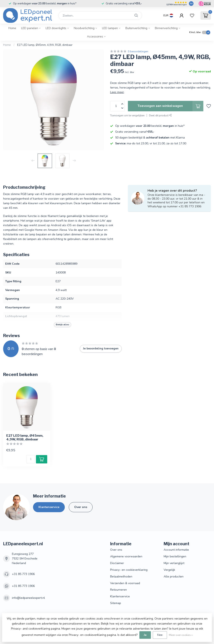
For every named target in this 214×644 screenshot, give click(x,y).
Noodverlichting (84, 28)
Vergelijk (169, 570)
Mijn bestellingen (175, 556)
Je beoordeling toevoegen (101, 349)
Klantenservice (49, 507)
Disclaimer (117, 563)
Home (12, 28)
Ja (145, 635)
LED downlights (56, 28)
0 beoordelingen (138, 51)
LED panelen (30, 28)
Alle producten (174, 577)
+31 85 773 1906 (23, 574)
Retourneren (118, 590)
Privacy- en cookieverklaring (129, 570)
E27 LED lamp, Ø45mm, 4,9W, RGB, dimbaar (45, 45)
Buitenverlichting (136, 28)
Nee (160, 635)
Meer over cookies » (181, 635)
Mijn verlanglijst (174, 563)
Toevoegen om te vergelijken (127, 115)
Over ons (81, 507)
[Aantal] (31, 459)
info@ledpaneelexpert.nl (28, 598)
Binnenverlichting (166, 28)
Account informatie (176, 550)
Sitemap (116, 603)
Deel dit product (160, 115)
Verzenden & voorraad (125, 583)
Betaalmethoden (121, 577)
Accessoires (95, 37)
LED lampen (110, 28)
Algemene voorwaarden (126, 556)
